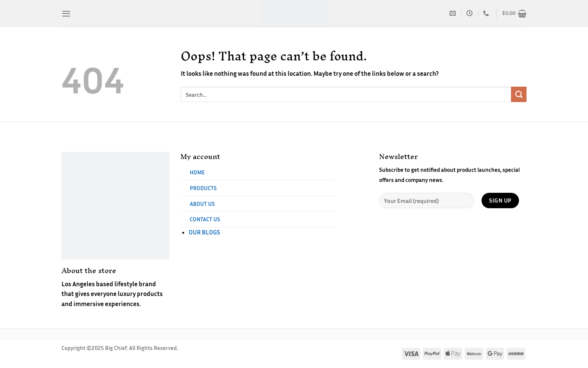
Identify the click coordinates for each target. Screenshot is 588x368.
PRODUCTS (203, 188)
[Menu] (66, 14)
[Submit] (519, 94)
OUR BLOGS (204, 232)
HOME (197, 172)
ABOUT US (202, 204)
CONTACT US (205, 219)
